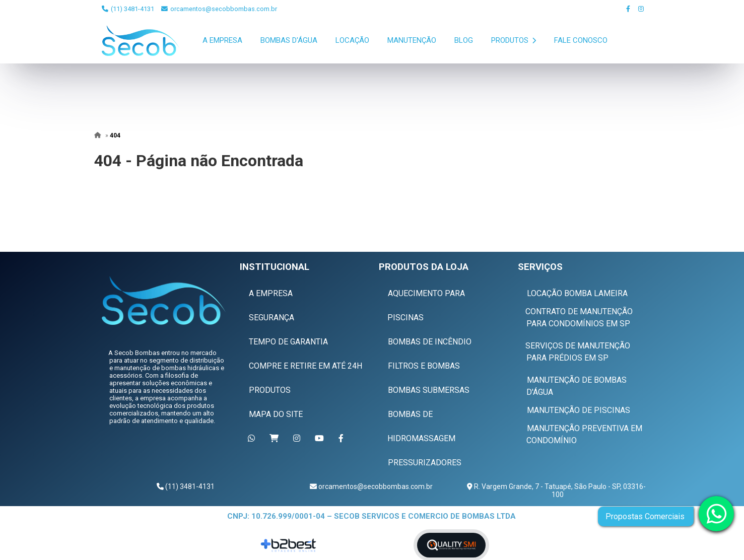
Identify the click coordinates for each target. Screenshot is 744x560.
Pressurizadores (425, 463)
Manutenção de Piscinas (579, 410)
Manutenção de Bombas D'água (577, 386)
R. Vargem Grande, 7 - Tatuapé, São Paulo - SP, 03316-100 (559, 491)
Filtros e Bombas (424, 366)
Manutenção (412, 40)
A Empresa (222, 40)
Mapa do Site (276, 414)
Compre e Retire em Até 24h (306, 366)
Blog (464, 40)
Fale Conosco (581, 40)
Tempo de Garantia (288, 342)
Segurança (272, 318)
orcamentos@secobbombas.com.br (219, 9)
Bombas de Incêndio (430, 342)
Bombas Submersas (429, 390)
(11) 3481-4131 (128, 9)
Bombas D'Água (289, 40)
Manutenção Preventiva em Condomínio (584, 434)
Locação (352, 40)
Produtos (514, 40)
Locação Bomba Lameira (577, 293)
